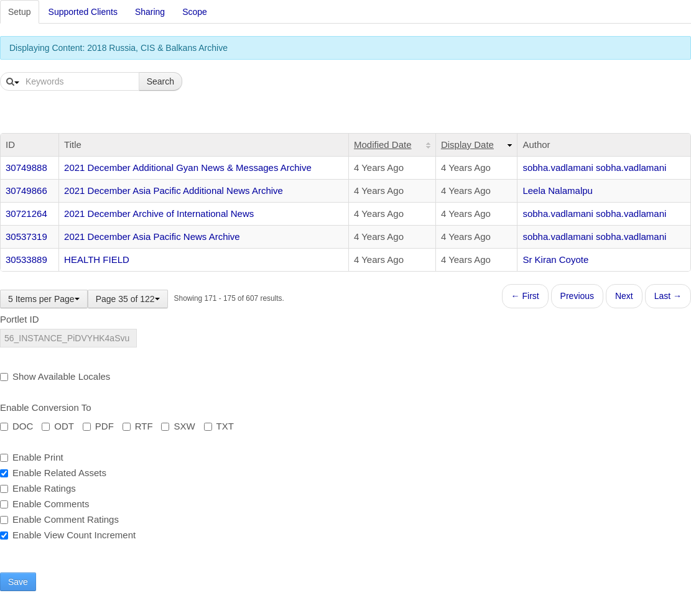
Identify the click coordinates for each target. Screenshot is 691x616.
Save (18, 582)
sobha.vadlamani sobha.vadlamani (594, 168)
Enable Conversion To (45, 407)
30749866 (26, 191)
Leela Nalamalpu (558, 191)
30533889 (26, 260)
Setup (20, 12)
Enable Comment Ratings (59, 519)
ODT (58, 426)
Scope (195, 12)
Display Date (467, 145)
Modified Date (383, 145)
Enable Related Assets (53, 473)
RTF (138, 426)
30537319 (26, 237)
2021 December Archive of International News (159, 214)
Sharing (150, 12)
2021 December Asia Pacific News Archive (152, 237)
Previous (577, 296)
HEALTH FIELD (97, 260)
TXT (219, 426)
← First (525, 296)
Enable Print (32, 457)
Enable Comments (44, 504)
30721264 (26, 214)
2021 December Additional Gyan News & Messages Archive (188, 168)
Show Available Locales (55, 376)
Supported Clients (83, 12)
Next (624, 296)
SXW (178, 426)
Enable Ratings (38, 488)
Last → (668, 296)
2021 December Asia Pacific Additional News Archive (174, 191)
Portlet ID (20, 319)
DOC (16, 426)
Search (160, 81)
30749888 (26, 168)
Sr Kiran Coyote (555, 260)
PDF (98, 426)
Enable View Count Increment (68, 535)
